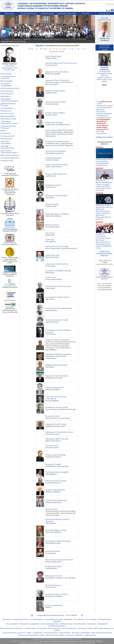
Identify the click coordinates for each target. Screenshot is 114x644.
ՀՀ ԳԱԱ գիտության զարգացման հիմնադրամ (10, 174)
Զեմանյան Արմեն (52, 204)
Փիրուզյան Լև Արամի (53, 576)
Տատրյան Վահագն (53, 551)
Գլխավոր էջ (9, 13)
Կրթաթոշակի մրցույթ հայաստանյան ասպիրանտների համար (104, 162)
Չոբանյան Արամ (52, 446)
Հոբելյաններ (6, 133)
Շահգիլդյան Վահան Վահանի (57, 407)
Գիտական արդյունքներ (81, 633)
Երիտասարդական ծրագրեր (11, 628)
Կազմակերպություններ (67, 13)
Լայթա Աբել (50, 240)
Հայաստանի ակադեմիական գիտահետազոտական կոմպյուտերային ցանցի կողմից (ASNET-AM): (71, 641)
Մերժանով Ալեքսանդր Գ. (55, 387)
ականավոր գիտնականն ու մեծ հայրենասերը (9, 68)
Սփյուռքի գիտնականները (102, 633)
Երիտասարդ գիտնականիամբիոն (104, 48)
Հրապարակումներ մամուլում (14, 633)
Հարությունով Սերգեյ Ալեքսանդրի (59, 308)
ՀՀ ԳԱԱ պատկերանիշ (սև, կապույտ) (104, 277)
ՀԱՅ (107, 4)
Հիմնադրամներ (7, 91)
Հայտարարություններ (10, 158)
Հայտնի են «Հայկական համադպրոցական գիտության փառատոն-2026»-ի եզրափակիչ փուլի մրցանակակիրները (104, 239)
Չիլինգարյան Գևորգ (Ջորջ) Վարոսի (59, 432)
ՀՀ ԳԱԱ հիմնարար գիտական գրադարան (10, 243)
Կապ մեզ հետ (104, 13)
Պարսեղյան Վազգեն (53, 464)
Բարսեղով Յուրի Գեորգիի (55, 151)
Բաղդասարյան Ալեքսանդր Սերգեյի (59, 130)
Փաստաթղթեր (7, 81)
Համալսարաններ (8, 136)
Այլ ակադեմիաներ (8, 116)
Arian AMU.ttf (108, 289)
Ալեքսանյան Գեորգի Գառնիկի (57, 72)
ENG (110, 4)
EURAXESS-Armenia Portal (10, 287)
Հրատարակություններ (10, 88)
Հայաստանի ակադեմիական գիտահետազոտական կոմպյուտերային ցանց (10, 309)
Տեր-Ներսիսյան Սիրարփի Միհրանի (59, 560)
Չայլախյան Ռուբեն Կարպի (56, 424)
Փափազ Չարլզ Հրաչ (53, 566)
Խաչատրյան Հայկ (52, 255)
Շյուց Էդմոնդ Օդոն (53, 416)
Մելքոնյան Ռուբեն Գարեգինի (57, 376)
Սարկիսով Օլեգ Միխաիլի (55, 490)
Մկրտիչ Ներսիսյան (9, 64)
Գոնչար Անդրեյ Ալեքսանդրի (56, 174)
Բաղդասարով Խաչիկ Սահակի (57, 141)
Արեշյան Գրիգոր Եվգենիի (55, 113)
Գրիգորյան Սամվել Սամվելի (56, 196)
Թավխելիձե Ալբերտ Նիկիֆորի (57, 214)
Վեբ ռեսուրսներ (7, 113)
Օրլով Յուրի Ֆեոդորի (54, 605)
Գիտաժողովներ (7, 94)
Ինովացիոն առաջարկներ (29, 624)
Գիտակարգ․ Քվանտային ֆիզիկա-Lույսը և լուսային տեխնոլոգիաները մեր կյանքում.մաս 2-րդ (104, 184)
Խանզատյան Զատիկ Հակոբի (57, 246)
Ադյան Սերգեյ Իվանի (53, 56)
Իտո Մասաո (50, 233)
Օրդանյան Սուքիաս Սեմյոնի (56, 594)
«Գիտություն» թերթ (9, 119)
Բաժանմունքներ (47, 13)
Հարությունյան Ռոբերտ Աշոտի (57, 297)
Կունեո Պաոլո (51, 277)
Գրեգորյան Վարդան (53, 185)
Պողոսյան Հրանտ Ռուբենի (56, 481)
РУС (113, 4)
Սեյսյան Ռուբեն (51, 509)
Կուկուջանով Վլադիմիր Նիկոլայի (58, 271)
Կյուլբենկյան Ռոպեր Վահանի (57, 264)
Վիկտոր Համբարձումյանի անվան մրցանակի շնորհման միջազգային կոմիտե (10, 260)
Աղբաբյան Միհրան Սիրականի (57, 80)
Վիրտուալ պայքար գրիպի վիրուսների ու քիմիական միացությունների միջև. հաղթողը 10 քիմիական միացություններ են (104, 210)
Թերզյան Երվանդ (52, 225)
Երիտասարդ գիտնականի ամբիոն (32, 635)
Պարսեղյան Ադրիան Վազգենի (57, 472)
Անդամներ (86, 13)
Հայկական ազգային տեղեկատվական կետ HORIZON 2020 (10, 274)
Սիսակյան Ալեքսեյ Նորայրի (56, 530)
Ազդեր (4, 131)
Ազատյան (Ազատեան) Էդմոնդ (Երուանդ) (61, 63)
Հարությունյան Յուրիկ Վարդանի (58, 286)
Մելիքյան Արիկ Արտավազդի (56, 365)
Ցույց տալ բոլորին (57, 51)
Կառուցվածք (6, 74)
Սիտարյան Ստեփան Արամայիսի (58, 541)
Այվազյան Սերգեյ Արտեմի (55, 91)
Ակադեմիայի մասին (28, 13)
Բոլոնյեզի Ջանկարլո (53, 158)
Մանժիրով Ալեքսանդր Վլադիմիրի (58, 354)
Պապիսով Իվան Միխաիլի (55, 455)
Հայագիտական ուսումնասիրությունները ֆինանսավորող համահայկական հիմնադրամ (10, 190)
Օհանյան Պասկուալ (53, 585)
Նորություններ (7, 139)
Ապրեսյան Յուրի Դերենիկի (56, 102)
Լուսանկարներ (7, 108)
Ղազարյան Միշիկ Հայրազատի (57, 340)
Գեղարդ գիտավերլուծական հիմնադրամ (10, 214)
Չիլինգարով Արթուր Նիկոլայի (57, 439)
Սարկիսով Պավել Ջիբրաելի (56, 500)
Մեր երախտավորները (10, 45)
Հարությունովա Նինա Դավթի (57, 320)
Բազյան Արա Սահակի (54, 122)
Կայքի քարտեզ (7, 161)
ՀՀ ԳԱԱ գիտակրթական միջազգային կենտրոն (10, 229)
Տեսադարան (6, 111)
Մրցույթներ (6, 96)
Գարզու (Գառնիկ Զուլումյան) (57, 165)
